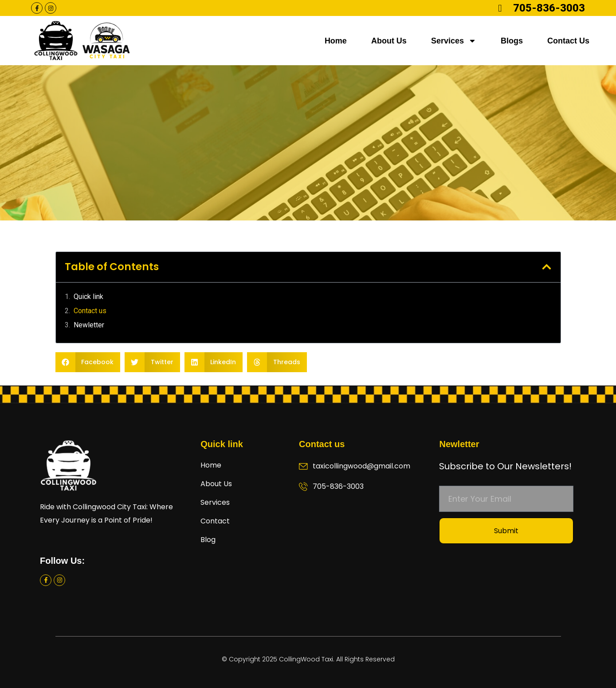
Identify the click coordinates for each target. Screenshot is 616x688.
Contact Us (568, 41)
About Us (389, 41)
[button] (547, 267)
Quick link (88, 297)
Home (336, 41)
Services (454, 41)
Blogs (512, 41)
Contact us (90, 311)
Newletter (89, 325)
